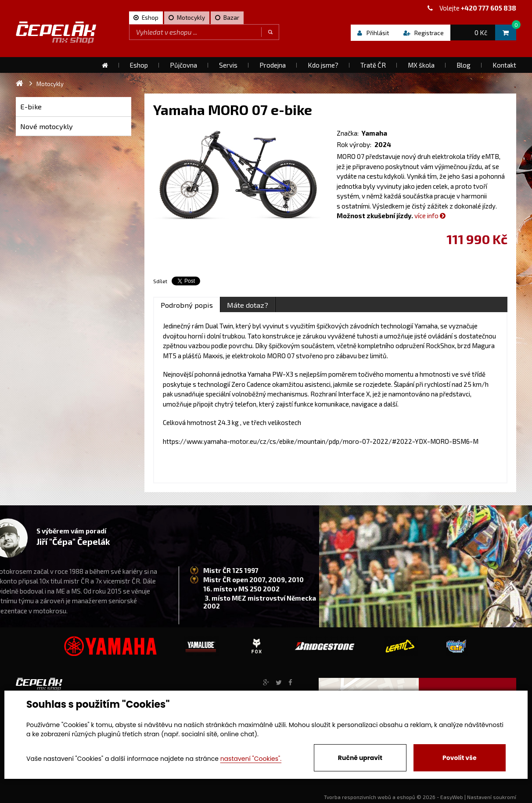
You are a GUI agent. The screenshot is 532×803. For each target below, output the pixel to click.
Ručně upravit (360, 758)
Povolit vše (459, 758)
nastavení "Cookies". (251, 759)
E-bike (31, 106)
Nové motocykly (47, 126)
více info (430, 216)
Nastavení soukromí (492, 797)
